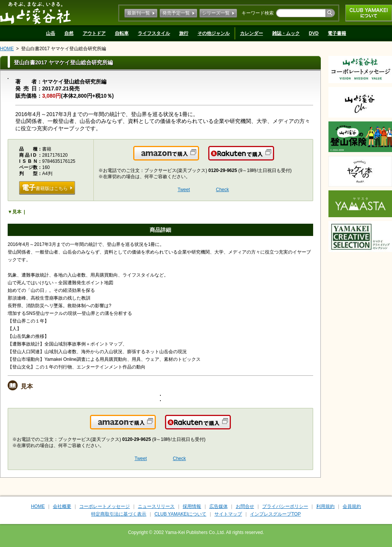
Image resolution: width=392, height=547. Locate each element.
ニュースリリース (156, 506)
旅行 (184, 33)
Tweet (184, 190)
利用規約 (325, 506)
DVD (314, 33)
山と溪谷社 (35, 13)
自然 (69, 33)
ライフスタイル (154, 33)
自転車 (122, 33)
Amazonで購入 (198, 158)
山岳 (51, 33)
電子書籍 (337, 33)
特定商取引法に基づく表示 (119, 514)
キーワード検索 (258, 13)
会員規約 (352, 506)
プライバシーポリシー (285, 506)
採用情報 (192, 506)
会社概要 (62, 506)
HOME (7, 49)
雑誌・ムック (286, 33)
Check (222, 190)
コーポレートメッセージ (105, 506)
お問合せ (245, 506)
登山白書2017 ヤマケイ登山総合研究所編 (64, 49)
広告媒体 (219, 506)
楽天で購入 (274, 158)
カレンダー (252, 33)
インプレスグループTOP (275, 514)
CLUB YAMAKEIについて (369, 13)
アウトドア (94, 33)
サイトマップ (228, 514)
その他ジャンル (214, 33)
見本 (17, 212)
